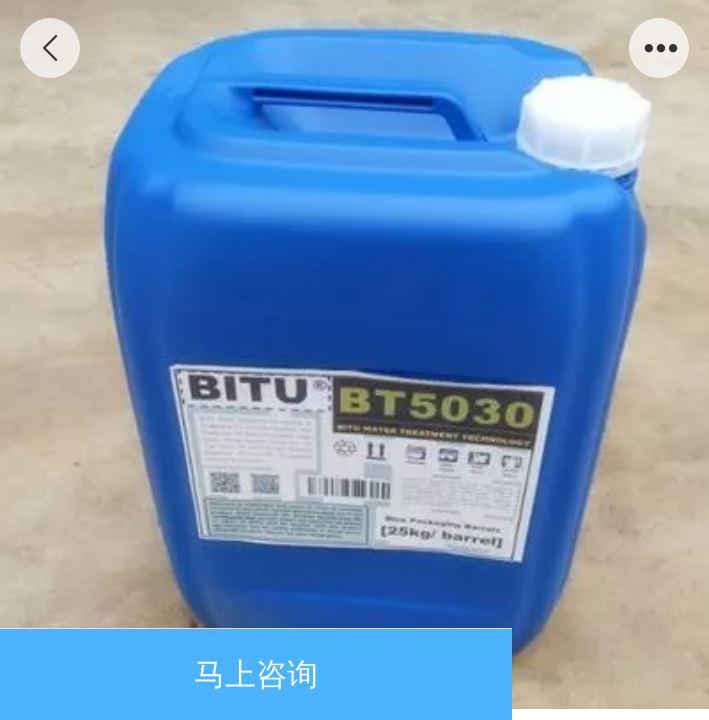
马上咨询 (256, 674)
